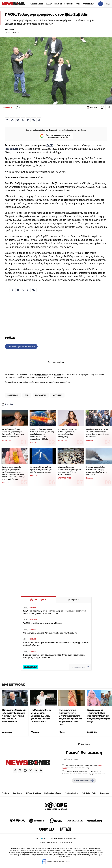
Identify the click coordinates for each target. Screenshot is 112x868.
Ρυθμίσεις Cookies (71, 793)
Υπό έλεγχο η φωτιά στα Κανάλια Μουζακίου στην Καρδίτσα (50, 633)
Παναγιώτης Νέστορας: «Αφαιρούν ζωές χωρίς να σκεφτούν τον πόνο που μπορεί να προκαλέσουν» (14, 716)
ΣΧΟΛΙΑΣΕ (92, 107)
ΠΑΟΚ (27, 395)
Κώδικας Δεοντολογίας (53, 793)
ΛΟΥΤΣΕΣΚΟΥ (57, 395)
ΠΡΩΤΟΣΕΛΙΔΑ (88, 4)
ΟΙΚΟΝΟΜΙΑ (69, 4)
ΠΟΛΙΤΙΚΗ (58, 4)
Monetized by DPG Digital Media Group (64, 838)
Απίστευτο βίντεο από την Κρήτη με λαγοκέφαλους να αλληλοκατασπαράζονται (41, 469)
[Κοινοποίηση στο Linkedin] (28, 120)
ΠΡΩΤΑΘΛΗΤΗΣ (41, 395)
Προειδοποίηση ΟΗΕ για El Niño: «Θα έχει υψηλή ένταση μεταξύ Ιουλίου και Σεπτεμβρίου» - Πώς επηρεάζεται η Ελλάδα (42, 434)
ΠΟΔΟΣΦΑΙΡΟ (7, 107)
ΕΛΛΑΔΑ (49, 4)
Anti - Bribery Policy (89, 793)
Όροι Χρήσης (18, 793)
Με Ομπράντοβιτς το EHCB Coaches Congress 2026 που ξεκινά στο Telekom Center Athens (41, 716)
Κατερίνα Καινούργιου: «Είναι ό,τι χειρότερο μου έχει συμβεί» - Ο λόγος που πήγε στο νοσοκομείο (13, 433)
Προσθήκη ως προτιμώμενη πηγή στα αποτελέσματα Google (55, 136)
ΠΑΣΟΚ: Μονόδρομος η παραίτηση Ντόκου (43, 623)
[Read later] (109, 107)
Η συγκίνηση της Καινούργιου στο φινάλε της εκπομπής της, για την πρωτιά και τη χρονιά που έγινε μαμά (70, 717)
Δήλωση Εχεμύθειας (33, 793)
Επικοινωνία (105, 793)
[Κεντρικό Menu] (108, 4)
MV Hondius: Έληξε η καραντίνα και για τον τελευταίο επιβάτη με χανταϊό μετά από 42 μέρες (56, 644)
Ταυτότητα (5, 793)
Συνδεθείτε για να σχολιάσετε (21, 346)
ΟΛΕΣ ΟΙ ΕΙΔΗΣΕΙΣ (36, 4)
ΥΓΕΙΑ (78, 4)
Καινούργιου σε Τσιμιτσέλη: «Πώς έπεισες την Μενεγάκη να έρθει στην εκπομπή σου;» (99, 716)
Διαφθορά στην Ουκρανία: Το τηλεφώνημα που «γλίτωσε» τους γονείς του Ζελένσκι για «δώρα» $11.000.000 (54, 612)
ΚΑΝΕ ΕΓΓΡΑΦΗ (84, 781)
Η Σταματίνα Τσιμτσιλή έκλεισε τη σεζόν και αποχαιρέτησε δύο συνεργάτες (67, 433)
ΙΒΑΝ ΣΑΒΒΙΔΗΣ (13, 395)
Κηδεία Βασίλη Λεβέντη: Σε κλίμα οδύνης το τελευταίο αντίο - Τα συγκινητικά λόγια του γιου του (98, 433)
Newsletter (23, 382)
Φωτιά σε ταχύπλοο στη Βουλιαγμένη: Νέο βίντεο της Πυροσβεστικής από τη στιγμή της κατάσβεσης (54, 656)
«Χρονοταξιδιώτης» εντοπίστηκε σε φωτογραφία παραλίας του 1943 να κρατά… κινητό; (70, 471)
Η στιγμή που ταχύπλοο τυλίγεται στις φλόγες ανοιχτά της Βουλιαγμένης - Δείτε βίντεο (97, 471)
